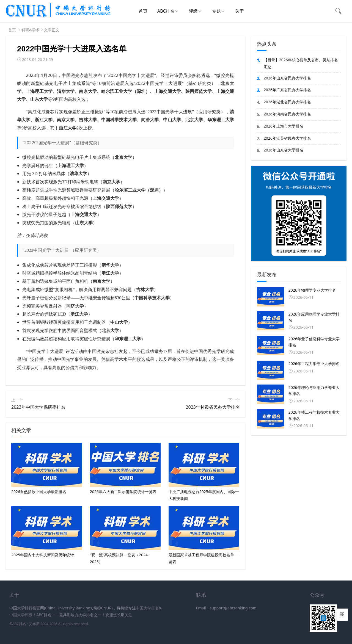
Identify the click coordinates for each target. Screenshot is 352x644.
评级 (193, 11)
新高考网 (17, 631)
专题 (216, 11)
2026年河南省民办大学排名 (287, 114)
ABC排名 (166, 11)
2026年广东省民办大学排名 (287, 90)
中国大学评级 (21, 615)
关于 (240, 11)
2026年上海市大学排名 (284, 126)
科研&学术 (31, 30)
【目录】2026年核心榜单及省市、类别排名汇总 (301, 63)
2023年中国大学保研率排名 (38, 407)
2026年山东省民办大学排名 (287, 78)
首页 (143, 11)
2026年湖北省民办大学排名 (287, 102)
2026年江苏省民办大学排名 (287, 138)
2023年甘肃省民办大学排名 (213, 407)
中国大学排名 (147, 608)
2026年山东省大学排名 (284, 150)
